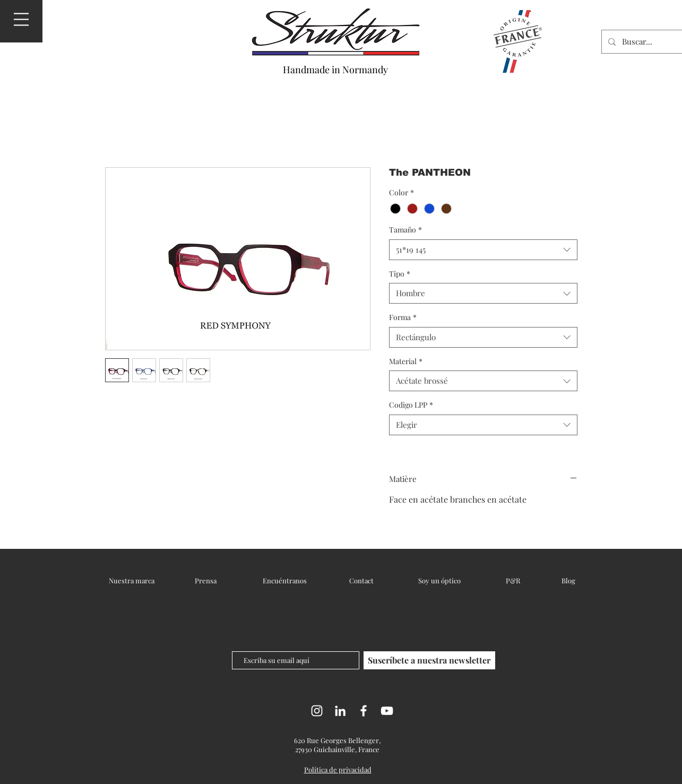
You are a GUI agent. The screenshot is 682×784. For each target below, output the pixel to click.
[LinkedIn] (340, 711)
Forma (403, 317)
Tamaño (405, 230)
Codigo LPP (411, 405)
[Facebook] (364, 711)
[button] (21, 19)
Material (406, 361)
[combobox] (483, 250)
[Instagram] (317, 711)
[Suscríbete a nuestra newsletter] (429, 660)
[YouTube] (387, 711)
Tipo (400, 274)
